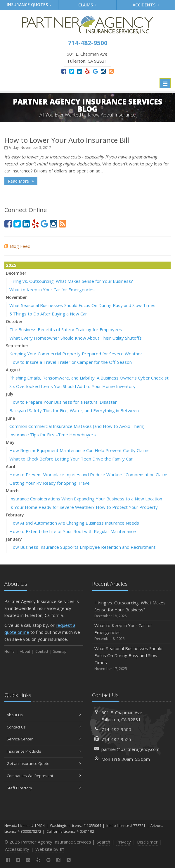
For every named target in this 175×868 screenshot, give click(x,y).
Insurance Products (44, 751)
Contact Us (44, 727)
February (15, 515)
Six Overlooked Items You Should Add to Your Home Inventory (72, 386)
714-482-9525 (116, 739)
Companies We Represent (44, 776)
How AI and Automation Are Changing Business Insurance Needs (74, 523)
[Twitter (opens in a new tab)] (72, 71)
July (10, 394)
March (12, 491)
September (17, 346)
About (25, 651)
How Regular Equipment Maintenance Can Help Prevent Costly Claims (79, 450)
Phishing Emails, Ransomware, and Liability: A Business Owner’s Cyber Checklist (89, 378)
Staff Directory (44, 788)
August (13, 370)
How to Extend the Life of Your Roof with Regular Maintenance (73, 531)
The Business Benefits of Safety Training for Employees (66, 329)
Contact (42, 651)
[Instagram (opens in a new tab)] (103, 71)
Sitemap (60, 651)
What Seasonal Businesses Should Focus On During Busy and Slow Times (82, 305)
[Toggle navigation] (165, 83)
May (10, 442)
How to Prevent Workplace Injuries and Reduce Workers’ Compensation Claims (89, 474)
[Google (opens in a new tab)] (95, 71)
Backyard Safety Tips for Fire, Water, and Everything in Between (74, 410)
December (16, 273)
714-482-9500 (116, 729)
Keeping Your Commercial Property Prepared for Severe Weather (76, 354)
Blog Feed (17, 246)
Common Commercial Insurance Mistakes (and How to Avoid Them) (77, 426)
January (14, 539)
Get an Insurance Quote (44, 763)
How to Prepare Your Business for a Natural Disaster (63, 402)
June (10, 418)
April (11, 466)
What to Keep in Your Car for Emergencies (52, 290)
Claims (87, 5)
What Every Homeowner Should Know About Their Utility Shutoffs (76, 338)
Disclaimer (147, 842)
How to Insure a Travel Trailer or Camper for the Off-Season (71, 362)
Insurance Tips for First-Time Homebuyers (53, 435)
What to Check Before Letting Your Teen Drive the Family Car (71, 459)
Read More (21, 181)
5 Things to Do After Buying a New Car (48, 314)
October (14, 321)
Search (103, 842)
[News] (111, 71)
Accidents (146, 5)
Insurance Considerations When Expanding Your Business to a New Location (86, 499)
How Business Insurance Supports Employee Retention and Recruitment (82, 547)
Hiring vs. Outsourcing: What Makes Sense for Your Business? (71, 281)
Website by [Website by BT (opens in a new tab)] (50, 849)
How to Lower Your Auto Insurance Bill (67, 140)
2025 (11, 265)
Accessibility (17, 849)
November (16, 297)
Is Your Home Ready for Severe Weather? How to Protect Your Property (84, 507)
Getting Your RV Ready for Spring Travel (50, 483)
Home (9, 651)
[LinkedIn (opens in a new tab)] (80, 71)
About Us (44, 715)
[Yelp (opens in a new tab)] (87, 71)
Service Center (44, 739)
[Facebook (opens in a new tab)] (64, 71)
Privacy (124, 842)
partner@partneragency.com (130, 749)
